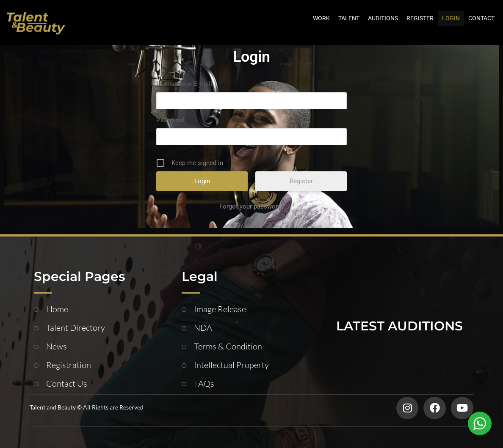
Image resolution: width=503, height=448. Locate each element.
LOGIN (451, 18)
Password (170, 120)
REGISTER (420, 18)
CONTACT (481, 18)
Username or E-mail (184, 84)
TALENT (349, 18)
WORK (321, 18)
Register (301, 181)
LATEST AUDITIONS (399, 326)
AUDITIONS (383, 18)
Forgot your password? (252, 206)
